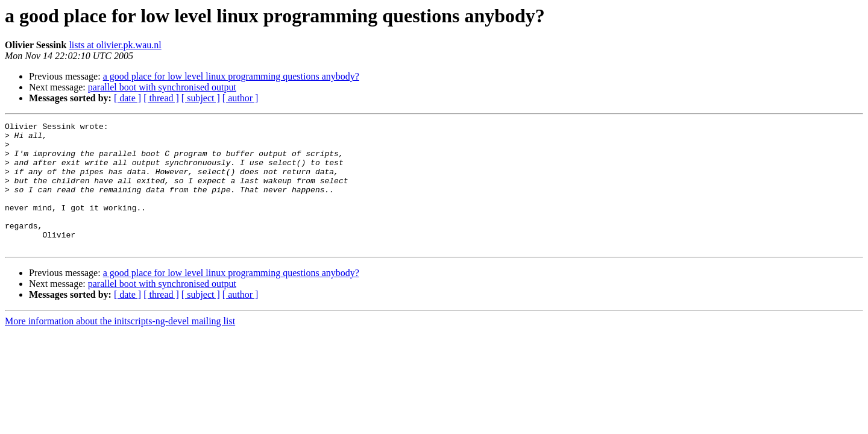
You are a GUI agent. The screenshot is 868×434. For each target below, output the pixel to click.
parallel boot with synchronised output (162, 87)
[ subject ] (201, 98)
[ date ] (127, 98)
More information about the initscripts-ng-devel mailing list (120, 346)
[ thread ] (161, 98)
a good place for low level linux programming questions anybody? (231, 76)
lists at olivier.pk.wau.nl (115, 45)
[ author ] (241, 98)
